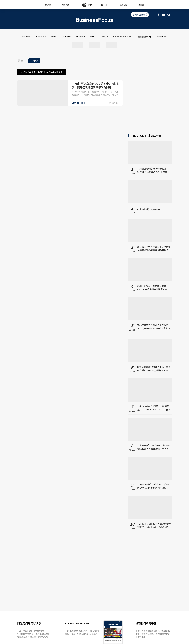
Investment (40, 37)
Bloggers (67, 37)
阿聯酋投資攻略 (144, 37)
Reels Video (162, 37)
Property (81, 37)
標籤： (22, 60)
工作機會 (141, 5)
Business (26, 37)
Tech (92, 37)
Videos (54, 37)
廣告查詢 (124, 5)
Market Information (122, 37)
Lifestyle (104, 37)
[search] (153, 15)
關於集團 (48, 5)
